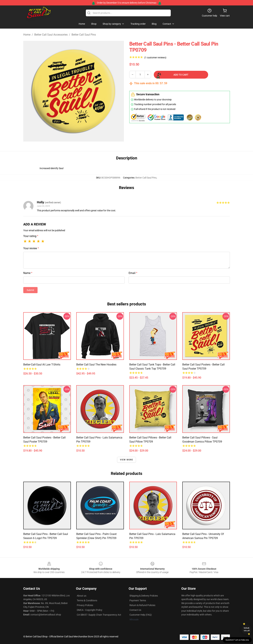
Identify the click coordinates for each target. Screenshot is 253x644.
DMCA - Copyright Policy (90, 610)
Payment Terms (138, 600)
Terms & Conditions (87, 600)
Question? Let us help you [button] (237, 640)
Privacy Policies (85, 605)
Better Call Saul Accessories (51, 35)
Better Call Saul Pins (84, 35)
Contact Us (135, 610)
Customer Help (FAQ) (141, 615)
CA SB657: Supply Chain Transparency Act (99, 615)
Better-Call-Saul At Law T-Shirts (42, 365)
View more (127, 460)
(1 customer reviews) (155, 58)
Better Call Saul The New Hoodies (96, 365)
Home (27, 35)
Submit (30, 290)
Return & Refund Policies (142, 605)
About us (82, 596)
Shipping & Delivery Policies (144, 596)
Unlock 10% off (247, 629)
